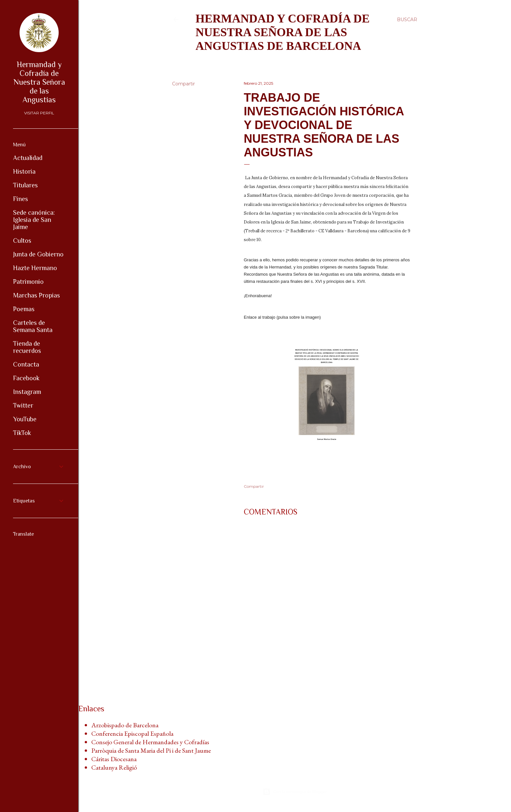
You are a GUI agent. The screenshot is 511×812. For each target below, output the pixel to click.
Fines (21, 199)
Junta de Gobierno (38, 254)
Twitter (23, 405)
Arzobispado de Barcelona (125, 725)
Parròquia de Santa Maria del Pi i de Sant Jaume (151, 750)
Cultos (22, 240)
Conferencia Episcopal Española (132, 733)
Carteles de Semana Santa (33, 326)
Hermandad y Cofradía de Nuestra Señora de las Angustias (39, 82)
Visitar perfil (39, 113)
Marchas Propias (36, 295)
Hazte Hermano (35, 268)
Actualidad (28, 158)
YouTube (25, 419)
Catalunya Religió (114, 767)
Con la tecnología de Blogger (295, 792)
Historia (24, 171)
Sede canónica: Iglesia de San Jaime (34, 220)
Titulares (25, 185)
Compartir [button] (183, 84)
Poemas (24, 309)
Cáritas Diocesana (114, 759)
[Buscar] (407, 20)
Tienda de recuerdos (27, 347)
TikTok (22, 433)
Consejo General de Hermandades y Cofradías (150, 742)
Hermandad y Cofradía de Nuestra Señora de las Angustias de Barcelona (283, 32)
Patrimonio (28, 282)
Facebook (26, 378)
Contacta (26, 364)
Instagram (27, 392)
